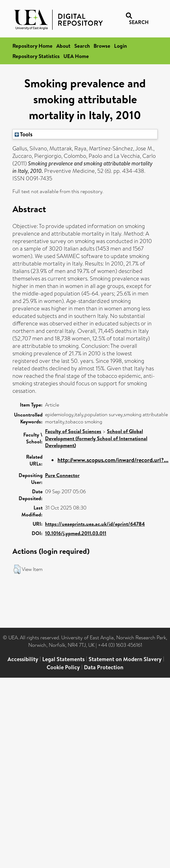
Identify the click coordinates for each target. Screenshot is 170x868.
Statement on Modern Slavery (125, 659)
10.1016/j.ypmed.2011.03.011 (76, 533)
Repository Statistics (36, 56)
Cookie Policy (63, 667)
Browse (102, 46)
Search (82, 46)
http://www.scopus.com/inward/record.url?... (113, 460)
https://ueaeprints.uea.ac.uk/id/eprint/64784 (95, 524)
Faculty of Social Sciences (73, 431)
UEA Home (76, 56)
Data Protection (104, 667)
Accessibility (23, 659)
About (63, 46)
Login (120, 46)
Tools (24, 134)
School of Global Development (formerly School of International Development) (96, 438)
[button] (17, 569)
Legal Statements (63, 659)
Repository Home (32, 46)
